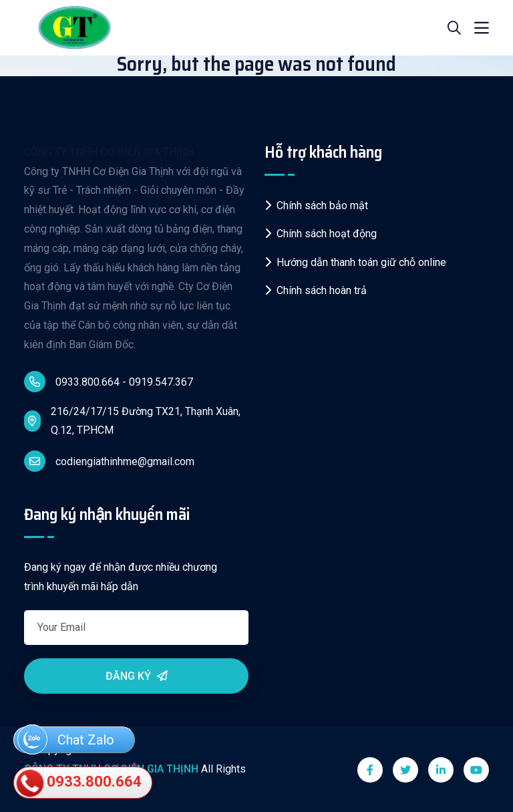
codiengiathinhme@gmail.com (109, 461)
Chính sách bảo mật (316, 206)
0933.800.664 (79, 783)
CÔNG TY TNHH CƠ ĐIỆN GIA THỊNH (109, 152)
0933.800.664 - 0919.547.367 (109, 382)
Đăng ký (137, 676)
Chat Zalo (66, 741)
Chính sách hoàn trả (316, 290)
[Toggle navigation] (482, 28)
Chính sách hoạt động (321, 234)
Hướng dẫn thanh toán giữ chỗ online (355, 262)
